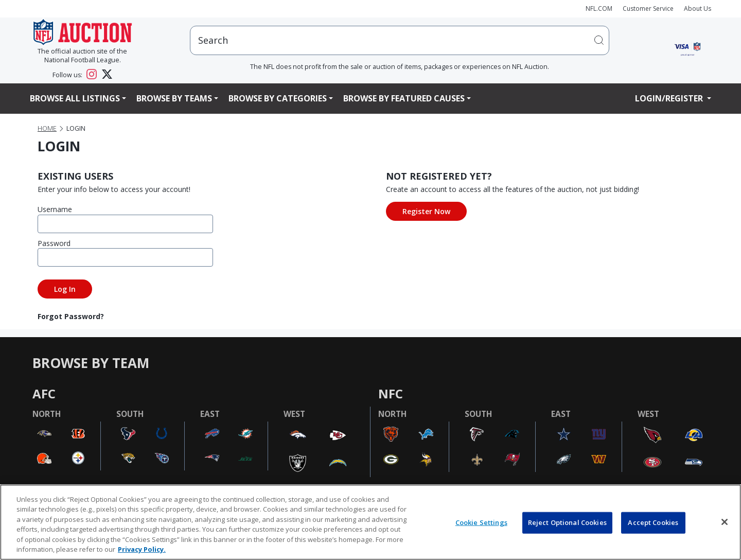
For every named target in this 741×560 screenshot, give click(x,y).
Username (55, 209)
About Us (698, 8)
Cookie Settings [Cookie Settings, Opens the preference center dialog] (481, 522)
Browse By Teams (174, 98)
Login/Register (670, 98)
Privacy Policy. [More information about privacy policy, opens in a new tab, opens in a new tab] (142, 549)
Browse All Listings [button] (75, 98)
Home (47, 128)
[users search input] (400, 40)
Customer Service (648, 8)
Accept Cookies (653, 522)
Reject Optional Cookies (567, 522)
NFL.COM (599, 8)
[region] (370, 522)
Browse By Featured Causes (404, 98)
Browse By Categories (278, 98)
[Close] (725, 522)
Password (54, 243)
